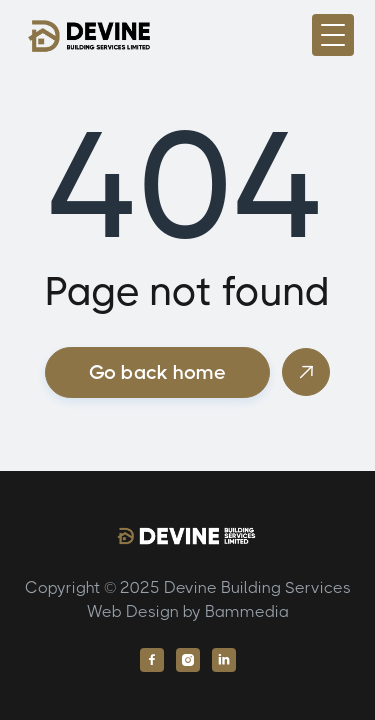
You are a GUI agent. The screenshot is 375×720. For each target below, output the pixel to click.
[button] (333, 35)
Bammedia (247, 611)
